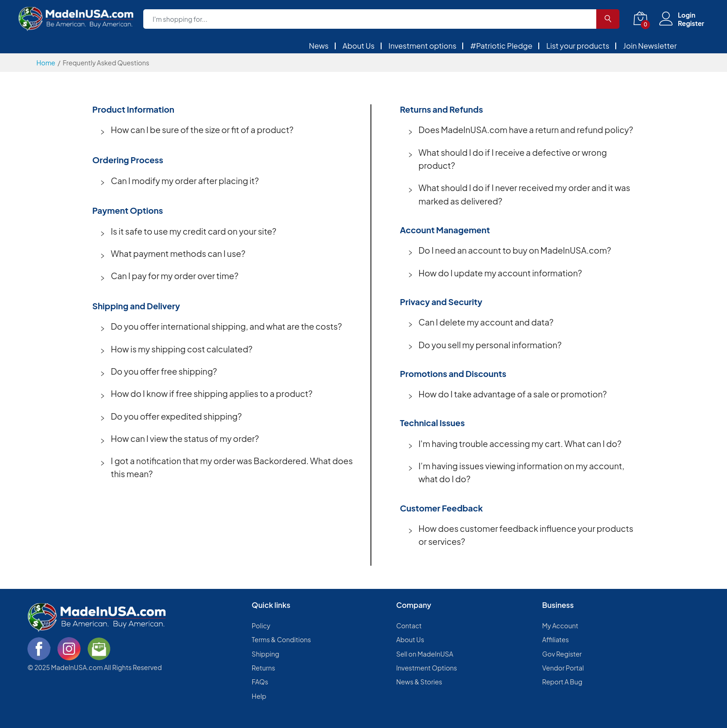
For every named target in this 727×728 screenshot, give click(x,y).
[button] (228, 130)
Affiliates (555, 639)
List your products (578, 46)
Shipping (265, 654)
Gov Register (562, 654)
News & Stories (419, 682)
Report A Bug (562, 682)
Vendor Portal (563, 668)
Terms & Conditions (281, 639)
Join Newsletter (650, 46)
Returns (264, 668)
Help (259, 696)
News (319, 46)
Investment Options (426, 668)
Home (46, 63)
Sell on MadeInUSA (424, 654)
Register (691, 23)
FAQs (260, 682)
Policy (261, 626)
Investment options (423, 46)
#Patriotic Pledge (501, 46)
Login (687, 15)
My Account (560, 626)
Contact (409, 626)
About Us (359, 46)
